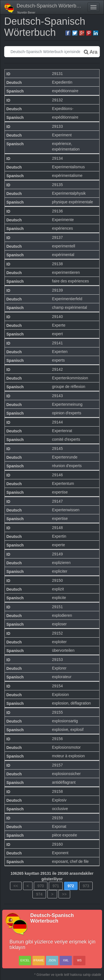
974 (39, 894)
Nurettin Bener (26, 13)
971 (56, 886)
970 (41, 886)
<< (16, 886)
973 (86, 886)
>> (64, 894)
